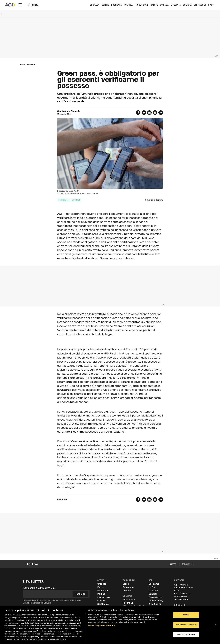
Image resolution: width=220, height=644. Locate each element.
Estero (105, 5)
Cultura (187, 5)
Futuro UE (128, 603)
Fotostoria (128, 587)
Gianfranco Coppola (69, 111)
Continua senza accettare (186, 625)
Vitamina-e (129, 600)
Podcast (127, 591)
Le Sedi (152, 587)
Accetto (186, 615)
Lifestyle (176, 5)
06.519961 (183, 599)
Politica (128, 5)
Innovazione (142, 5)
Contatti (153, 594)
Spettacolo (200, 5)
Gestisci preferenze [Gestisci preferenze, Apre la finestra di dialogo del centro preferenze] (186, 634)
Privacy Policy (156, 601)
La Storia (153, 591)
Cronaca (95, 5)
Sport (211, 5)
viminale (76, 200)
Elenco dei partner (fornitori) (102, 625)
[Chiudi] (216, 625)
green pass (63, 200)
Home (23, 64)
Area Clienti (155, 604)
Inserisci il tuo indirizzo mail (39, 588)
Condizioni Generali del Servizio (37, 603)
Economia (117, 5)
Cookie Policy (156, 597)
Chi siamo (154, 584)
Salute (154, 5)
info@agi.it (180, 605)
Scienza (164, 5)
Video (126, 584)
